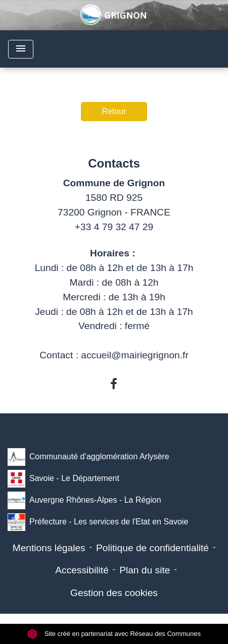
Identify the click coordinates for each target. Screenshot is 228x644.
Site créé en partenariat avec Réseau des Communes (114, 634)
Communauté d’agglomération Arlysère (88, 457)
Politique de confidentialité (152, 548)
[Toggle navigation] (21, 49)
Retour (114, 111)
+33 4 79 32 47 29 (114, 227)
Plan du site (145, 570)
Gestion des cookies (114, 593)
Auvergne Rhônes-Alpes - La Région (84, 500)
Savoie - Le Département (63, 479)
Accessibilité (82, 570)
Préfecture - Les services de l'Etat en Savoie (98, 522)
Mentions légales (49, 548)
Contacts (114, 163)
